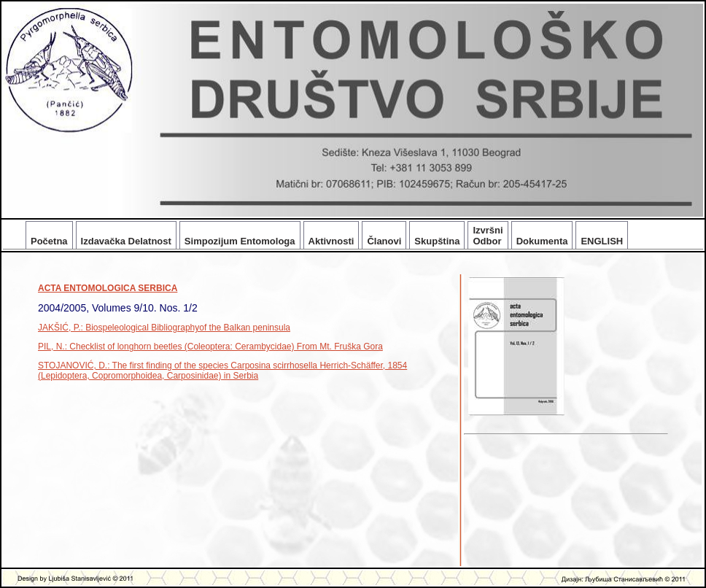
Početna (49, 241)
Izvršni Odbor (488, 236)
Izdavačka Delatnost (126, 241)
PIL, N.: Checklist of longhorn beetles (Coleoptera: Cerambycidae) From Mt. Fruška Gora (210, 347)
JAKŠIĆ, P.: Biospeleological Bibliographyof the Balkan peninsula (164, 328)
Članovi (384, 241)
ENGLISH (602, 241)
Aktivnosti (331, 241)
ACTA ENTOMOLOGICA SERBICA (108, 288)
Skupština (437, 241)
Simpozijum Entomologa (240, 241)
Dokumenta (542, 241)
